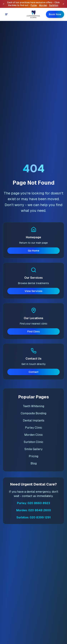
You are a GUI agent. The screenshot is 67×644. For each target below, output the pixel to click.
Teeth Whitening (33, 406)
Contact (33, 372)
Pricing (33, 456)
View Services (33, 291)
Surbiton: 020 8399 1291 (34, 517)
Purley (34, 5)
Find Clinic (34, 331)
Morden (43, 5)
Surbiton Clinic (33, 442)
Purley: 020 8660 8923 (33, 503)
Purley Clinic (34, 428)
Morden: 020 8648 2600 (34, 510)
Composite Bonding (33, 413)
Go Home (34, 251)
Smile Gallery (33, 449)
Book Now (55, 14)
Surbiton (54, 5)
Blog (34, 463)
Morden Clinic (34, 435)
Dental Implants (34, 420)
